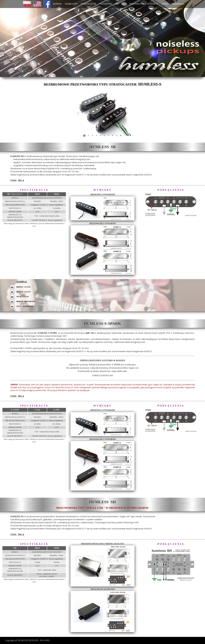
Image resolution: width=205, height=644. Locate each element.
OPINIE (165, 4)
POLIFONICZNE (137, 4)
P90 (117, 4)
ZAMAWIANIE (178, 4)
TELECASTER (106, 4)
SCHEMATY (153, 4)
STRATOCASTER (88, 4)
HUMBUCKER (71, 4)
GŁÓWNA (57, 4)
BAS (124, 4)
